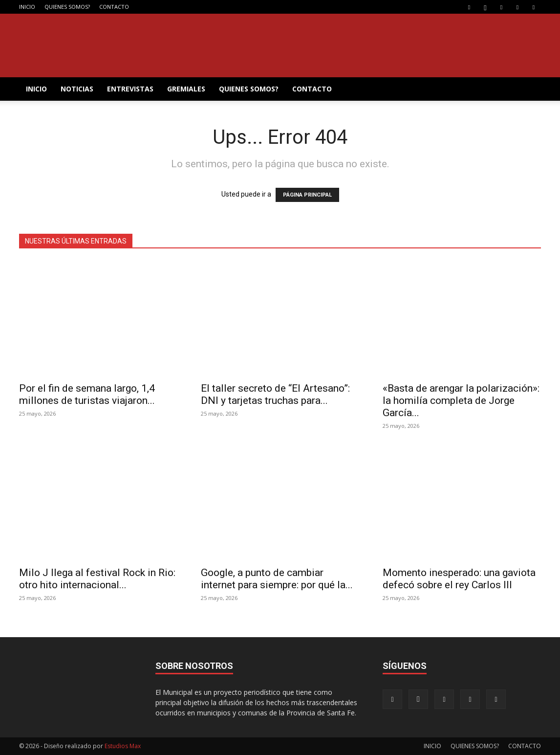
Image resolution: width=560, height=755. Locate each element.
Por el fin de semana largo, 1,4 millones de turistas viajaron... (87, 394)
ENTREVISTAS (130, 89)
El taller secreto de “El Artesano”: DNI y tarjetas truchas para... (275, 394)
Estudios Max (123, 746)
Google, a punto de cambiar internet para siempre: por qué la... (277, 579)
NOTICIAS (77, 89)
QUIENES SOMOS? (67, 7)
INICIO (27, 7)
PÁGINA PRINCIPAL (307, 195)
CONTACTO (114, 7)
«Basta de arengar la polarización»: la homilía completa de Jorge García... (461, 400)
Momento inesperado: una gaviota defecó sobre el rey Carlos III (459, 579)
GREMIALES (186, 89)
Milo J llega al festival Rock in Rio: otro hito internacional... (97, 579)
